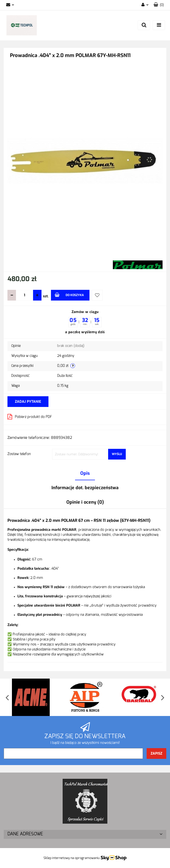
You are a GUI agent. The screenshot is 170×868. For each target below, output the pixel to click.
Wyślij (117, 454)
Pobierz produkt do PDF (30, 417)
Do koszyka (69, 295)
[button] (159, 5)
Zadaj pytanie (28, 402)
